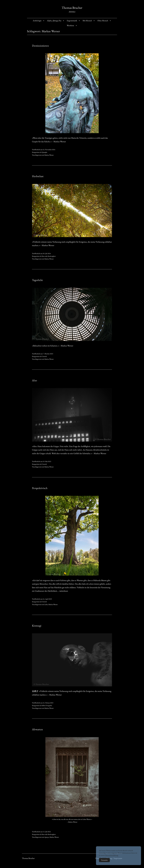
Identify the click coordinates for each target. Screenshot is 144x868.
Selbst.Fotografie (47, 705)
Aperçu (47, 837)
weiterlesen (64, 591)
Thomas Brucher (72, 8)
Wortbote (70, 25)
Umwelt (44, 356)
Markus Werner (49, 155)
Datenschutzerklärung (112, 858)
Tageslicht (37, 280)
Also (34, 380)
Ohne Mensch (103, 21)
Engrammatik (72, 21)
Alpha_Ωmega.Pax (54, 21)
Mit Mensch (87, 21)
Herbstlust (38, 176)
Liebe (46, 604)
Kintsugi (37, 626)
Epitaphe (44, 152)
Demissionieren (40, 46)
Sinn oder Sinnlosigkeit (49, 256)
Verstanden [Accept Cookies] (104, 863)
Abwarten (37, 729)
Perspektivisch (40, 488)
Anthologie (37, 21)
